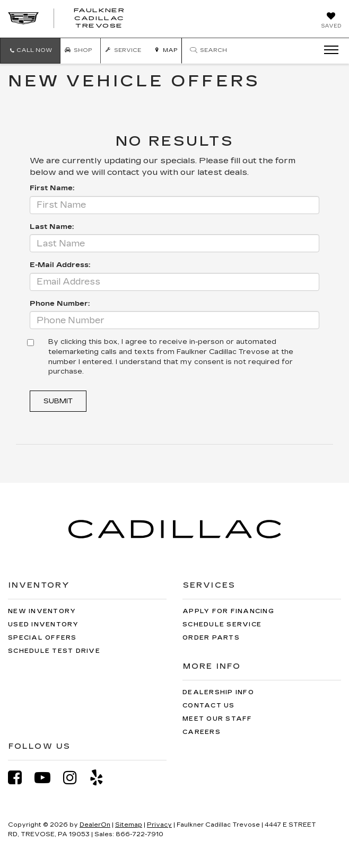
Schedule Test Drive (54, 651)
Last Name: (52, 227)
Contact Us (209, 706)
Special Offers (42, 638)
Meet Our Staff (217, 719)
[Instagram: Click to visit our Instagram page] (75, 778)
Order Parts (211, 638)
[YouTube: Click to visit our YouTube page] (48, 778)
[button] (30, 51)
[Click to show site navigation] (328, 50)
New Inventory (42, 611)
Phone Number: (60, 304)
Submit (58, 401)
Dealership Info (218, 692)
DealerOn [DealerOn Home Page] (95, 825)
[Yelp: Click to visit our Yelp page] (102, 778)
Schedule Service (222, 625)
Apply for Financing (228, 611)
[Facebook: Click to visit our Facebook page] (20, 778)
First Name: (52, 188)
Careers (202, 732)
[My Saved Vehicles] (331, 21)
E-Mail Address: (60, 265)
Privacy (159, 825)
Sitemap (129, 825)
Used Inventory (43, 625)
